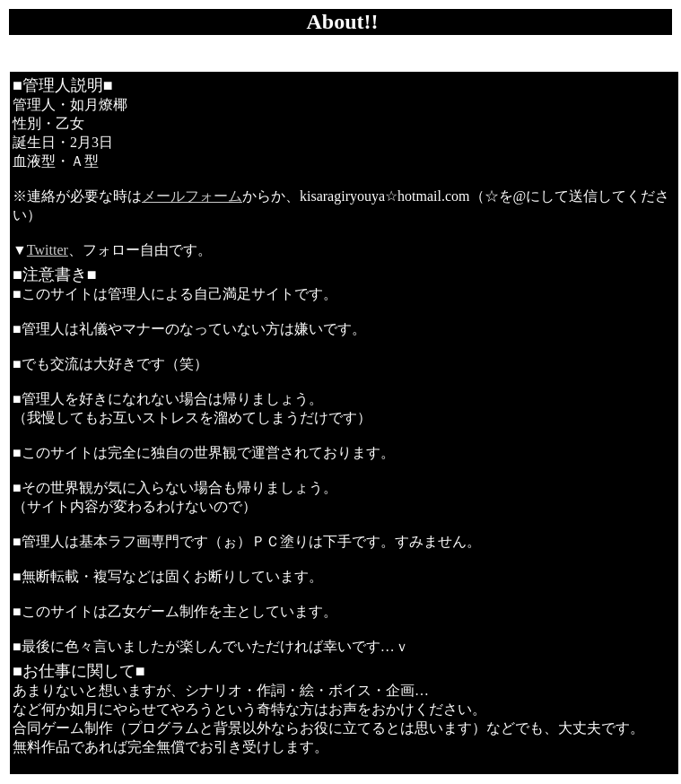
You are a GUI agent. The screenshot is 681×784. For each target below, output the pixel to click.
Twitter (48, 250)
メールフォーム (192, 196)
